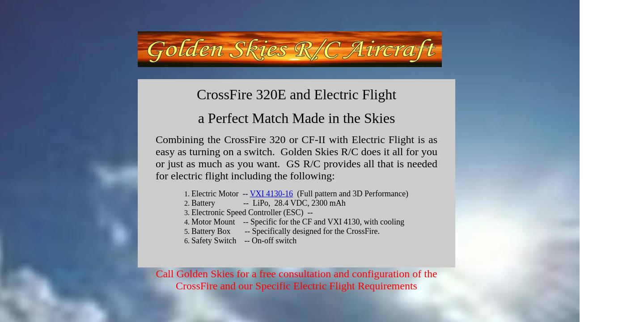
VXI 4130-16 (272, 194)
